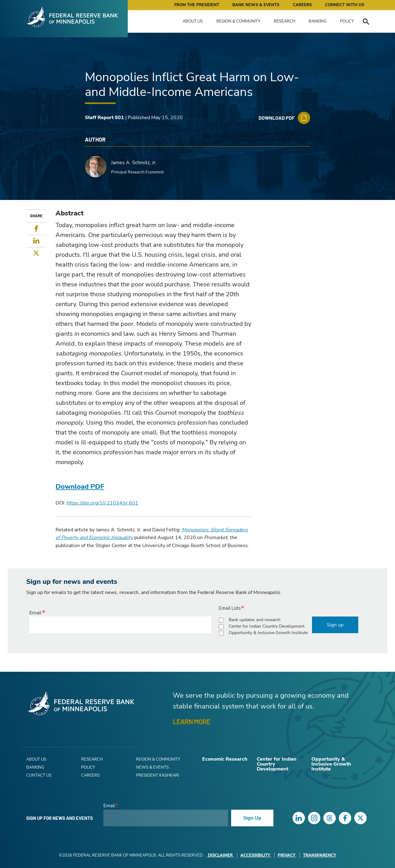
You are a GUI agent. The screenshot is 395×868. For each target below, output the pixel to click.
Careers (302, 5)
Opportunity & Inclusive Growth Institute (268, 633)
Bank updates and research (255, 620)
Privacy (287, 855)
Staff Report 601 (104, 118)
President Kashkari (158, 775)
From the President (197, 5)
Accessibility (256, 855)
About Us (193, 21)
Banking (318, 21)
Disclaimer (220, 855)
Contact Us (39, 775)
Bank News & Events (256, 5)
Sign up (335, 625)
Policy (347, 21)
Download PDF (80, 487)
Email (35, 613)
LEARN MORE (191, 721)
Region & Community (238, 21)
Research (285, 21)
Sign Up (252, 818)
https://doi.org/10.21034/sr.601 (102, 503)
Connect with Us (345, 5)
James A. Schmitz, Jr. (134, 163)
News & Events (152, 767)
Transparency (320, 855)
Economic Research (225, 759)
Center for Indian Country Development (267, 626)
